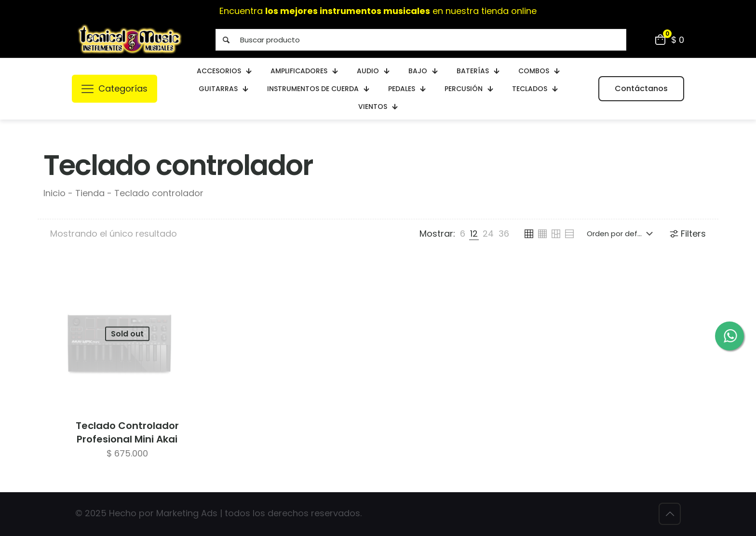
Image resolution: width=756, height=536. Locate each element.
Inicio (54, 193)
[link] (463, 234)
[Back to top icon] (670, 514)
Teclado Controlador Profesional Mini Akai (127, 432)
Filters (687, 234)
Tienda (90, 193)
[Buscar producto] (421, 40)
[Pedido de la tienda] (622, 234)
